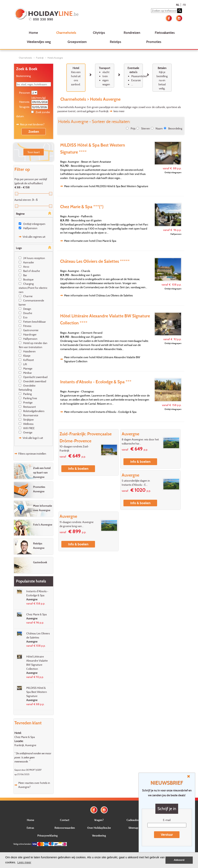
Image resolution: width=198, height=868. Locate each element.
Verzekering (99, 835)
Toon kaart (34, 152)
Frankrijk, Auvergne (25, 745)
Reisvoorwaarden (65, 828)
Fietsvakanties (165, 33)
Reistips (115, 42)
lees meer (119, 111)
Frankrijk (40, 58)
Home (33, 33)
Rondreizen (132, 33)
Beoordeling (175, 128)
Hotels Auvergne (55, 58)
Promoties (154, 42)
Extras (30, 828)
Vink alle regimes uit (34, 237)
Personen (25, 93)
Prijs (133, 128)
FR (184, 5)
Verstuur (167, 834)
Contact (65, 820)
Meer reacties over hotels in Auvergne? (34, 785)
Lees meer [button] (24, 862)
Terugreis (24, 107)
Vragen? (99, 820)
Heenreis (24, 102)
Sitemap (133, 828)
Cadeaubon (133, 820)
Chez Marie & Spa (25, 737)
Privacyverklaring (48, 835)
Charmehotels (66, 33)
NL (178, 5)
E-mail (167, 820)
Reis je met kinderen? (32, 124)
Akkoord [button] (179, 860)
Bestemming (23, 76)
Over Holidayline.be (99, 828)
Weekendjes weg (39, 42)
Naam (159, 128)
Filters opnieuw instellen (32, 454)
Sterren (146, 128)
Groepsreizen (77, 42)
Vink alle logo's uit (33, 438)
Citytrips (99, 33)
